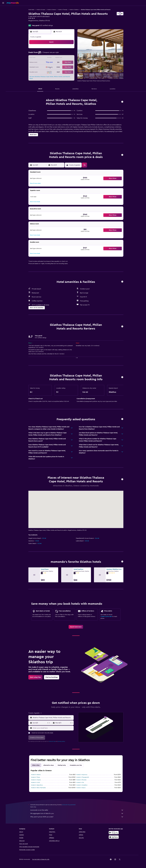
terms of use (53, 741)
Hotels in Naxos (81, 788)
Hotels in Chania (36, 780)
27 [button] (61, 67)
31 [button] (48, 71)
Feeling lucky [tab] (62, 765)
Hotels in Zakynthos (37, 785)
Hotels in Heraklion (82, 785)
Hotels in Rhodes (82, 780)
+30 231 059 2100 (35, 23)
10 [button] (48, 58)
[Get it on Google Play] (114, 833)
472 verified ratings (47, 25)
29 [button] (70, 67)
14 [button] (66, 58)
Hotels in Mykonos (82, 775)
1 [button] (70, 49)
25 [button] (52, 67)
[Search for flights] (3, 9)
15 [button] (70, 58)
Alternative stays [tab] (49, 765)
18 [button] (52, 62)
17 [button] (48, 62)
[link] (76, 627)
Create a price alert (107, 617)
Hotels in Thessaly (63, 10)
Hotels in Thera (36, 777)
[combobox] (53, 718)
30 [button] (43, 71)
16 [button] (43, 62)
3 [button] (48, 54)
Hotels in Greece (52, 10)
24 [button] (48, 67)
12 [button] (57, 58)
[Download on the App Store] (114, 837)
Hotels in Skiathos (74, 10)
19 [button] (57, 62)
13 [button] (61, 58)
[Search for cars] (3, 16)
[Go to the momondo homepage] (13, 3)
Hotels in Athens (36, 775)
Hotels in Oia (80, 782)
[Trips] (3, 26)
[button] (3, 3)
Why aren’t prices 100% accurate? (77, 817)
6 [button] (61, 54)
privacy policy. (62, 741)
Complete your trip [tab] (76, 765)
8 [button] (70, 54)
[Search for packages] (3, 20)
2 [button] (43, 54)
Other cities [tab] (36, 765)
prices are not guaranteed (69, 805)
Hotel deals (32, 10)
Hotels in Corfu (36, 782)
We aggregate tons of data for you (77, 813)
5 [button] (57, 54)
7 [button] (65, 54)
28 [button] (65, 67)
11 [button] (52, 58)
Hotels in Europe (41, 10)
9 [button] (43, 58)
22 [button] (70, 62)
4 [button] (52, 54)
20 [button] (61, 62)
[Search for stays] (3, 12)
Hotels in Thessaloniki (83, 777)
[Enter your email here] (53, 728)
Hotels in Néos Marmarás (39, 788)
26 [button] (57, 67)
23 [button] (43, 67)
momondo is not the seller (77, 810)
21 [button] (66, 62)
